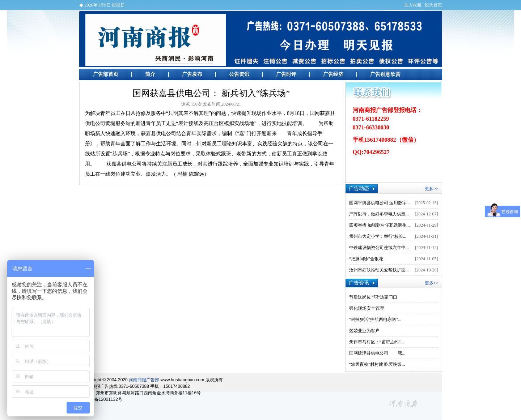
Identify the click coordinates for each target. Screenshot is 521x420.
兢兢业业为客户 (364, 331)
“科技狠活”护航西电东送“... (375, 320)
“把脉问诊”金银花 (366, 259)
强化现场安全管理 (367, 308)
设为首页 (433, 5)
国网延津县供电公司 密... (377, 353)
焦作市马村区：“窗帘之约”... (377, 342)
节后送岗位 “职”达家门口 (373, 297)
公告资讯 (239, 74)
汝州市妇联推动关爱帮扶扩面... (379, 270)
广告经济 (333, 74)
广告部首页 (106, 74)
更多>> (432, 189)
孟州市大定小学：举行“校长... (378, 236)
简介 (150, 74)
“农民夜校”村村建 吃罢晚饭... (377, 364)
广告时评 (286, 74)
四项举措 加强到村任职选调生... (380, 225)
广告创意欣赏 (385, 74)
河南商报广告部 (261, 39)
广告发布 (192, 74)
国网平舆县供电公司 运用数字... (380, 203)
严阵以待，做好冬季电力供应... (379, 214)
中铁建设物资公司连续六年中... (379, 248)
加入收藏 (413, 5)
